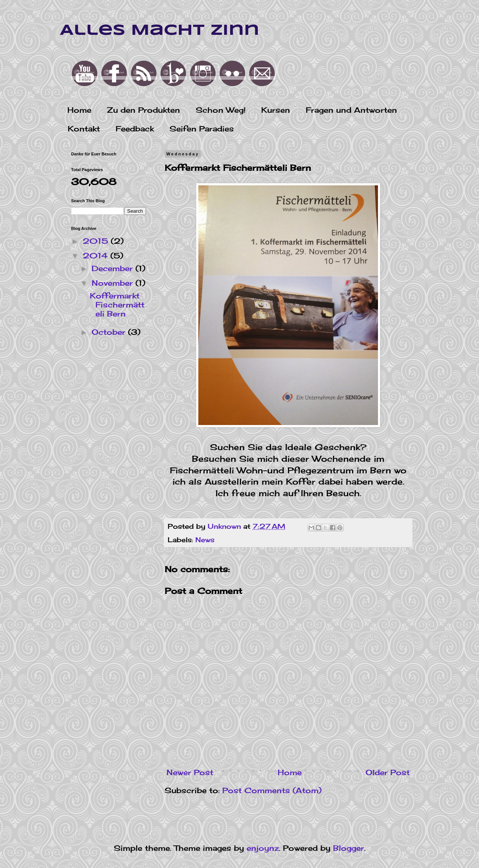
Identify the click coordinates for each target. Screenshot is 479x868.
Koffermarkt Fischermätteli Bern (117, 305)
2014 (97, 256)
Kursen (276, 110)
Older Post (388, 772)
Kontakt (84, 129)
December (114, 268)
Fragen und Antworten (351, 110)
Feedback (135, 129)
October (110, 332)
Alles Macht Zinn (160, 31)
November (114, 283)
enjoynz (263, 848)
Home (79, 110)
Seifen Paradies (202, 129)
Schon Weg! (221, 110)
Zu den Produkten (144, 110)
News (205, 540)
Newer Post (190, 772)
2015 (97, 241)
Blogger (349, 848)
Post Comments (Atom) (272, 790)
